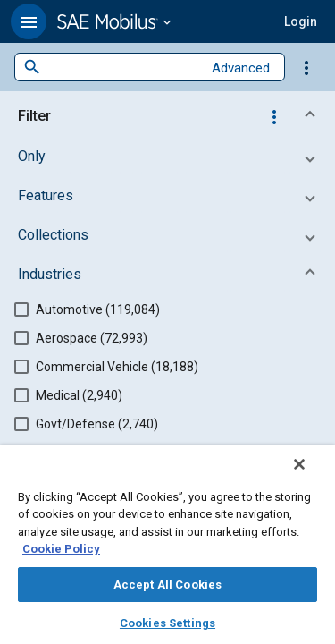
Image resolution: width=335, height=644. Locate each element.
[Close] (312, 476)
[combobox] (121, 68)
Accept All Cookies (167, 585)
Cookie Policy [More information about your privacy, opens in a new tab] (61, 549)
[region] (167, 551)
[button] (29, 21)
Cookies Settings (167, 623)
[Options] (306, 67)
